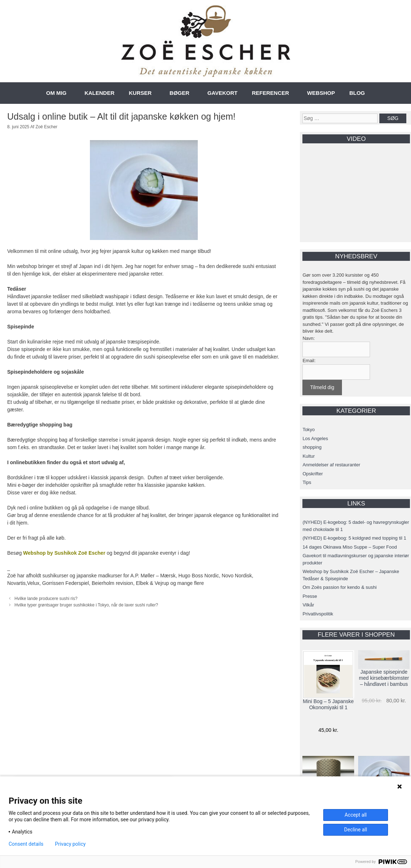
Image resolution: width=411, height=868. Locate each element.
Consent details (26, 844)
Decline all (356, 830)
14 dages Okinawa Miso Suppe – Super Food (350, 547)
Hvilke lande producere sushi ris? (46, 599)
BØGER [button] (180, 93)
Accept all (356, 815)
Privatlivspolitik (318, 614)
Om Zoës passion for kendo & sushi (339, 587)
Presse (310, 596)
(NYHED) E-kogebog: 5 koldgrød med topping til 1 (354, 538)
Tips (307, 482)
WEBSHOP (321, 93)
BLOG (357, 93)
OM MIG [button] (56, 93)
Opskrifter (312, 474)
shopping (312, 447)
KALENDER (99, 93)
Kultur (309, 456)
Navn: (309, 338)
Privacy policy (70, 844)
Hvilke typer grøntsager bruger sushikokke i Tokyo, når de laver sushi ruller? (86, 605)
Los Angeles (315, 438)
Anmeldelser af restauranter (331, 465)
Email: (309, 361)
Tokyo (309, 430)
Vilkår (308, 605)
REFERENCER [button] (271, 93)
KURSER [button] (140, 93)
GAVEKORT (223, 93)
